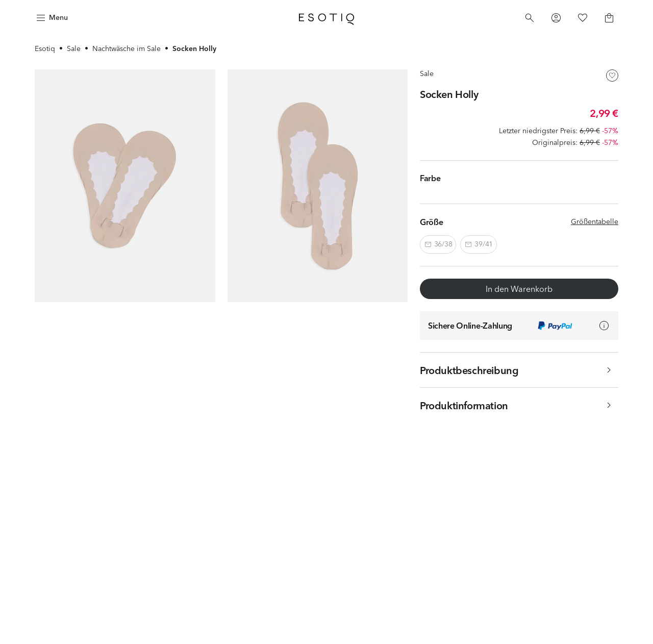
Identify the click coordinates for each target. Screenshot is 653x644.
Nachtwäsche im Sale (127, 48)
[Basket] (609, 18)
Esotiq (45, 48)
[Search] (530, 18)
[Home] (326, 18)
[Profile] (556, 18)
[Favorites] (583, 18)
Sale (74, 48)
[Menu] (51, 18)
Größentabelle (595, 221)
